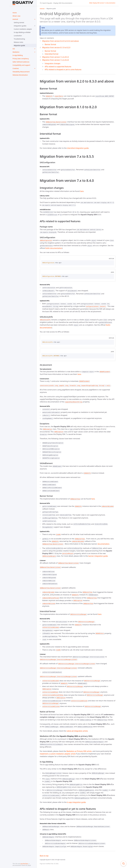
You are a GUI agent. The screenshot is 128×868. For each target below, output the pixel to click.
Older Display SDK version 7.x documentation (102, 3)
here (82, 191)
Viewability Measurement (21, 72)
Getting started (19, 22)
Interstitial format (52, 54)
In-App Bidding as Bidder (22, 32)
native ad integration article (77, 731)
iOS (14, 49)
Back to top (44, 856)
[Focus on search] (123, 863)
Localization (18, 36)
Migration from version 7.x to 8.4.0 (56, 60)
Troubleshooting (19, 39)
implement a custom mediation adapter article (58, 754)
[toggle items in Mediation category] (35, 52)
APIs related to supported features (58, 67)
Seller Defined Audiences (21, 62)
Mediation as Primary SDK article (79, 751)
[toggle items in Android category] (35, 19)
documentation (103, 544)
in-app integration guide (76, 802)
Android (15, 19)
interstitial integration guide (78, 148)
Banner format (50, 44)
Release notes (19, 42)
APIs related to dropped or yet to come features (63, 69)
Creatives (16, 68)
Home (15, 13)
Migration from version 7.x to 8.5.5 (56, 57)
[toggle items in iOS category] (35, 49)
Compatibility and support (21, 65)
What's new (16, 16)
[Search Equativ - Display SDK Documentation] (62, 3)
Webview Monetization (20, 75)
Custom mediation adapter (23, 29)
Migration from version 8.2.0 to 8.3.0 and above (61, 41)
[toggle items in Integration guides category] (35, 26)
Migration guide (19, 45)
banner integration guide (98, 556)
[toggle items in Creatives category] (35, 68)
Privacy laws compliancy (21, 59)
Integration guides (20, 26)
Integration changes (53, 63)
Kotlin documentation (54, 248)
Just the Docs (24, 864)
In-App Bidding (18, 55)
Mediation (16, 52)
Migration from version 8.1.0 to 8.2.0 (56, 47)
